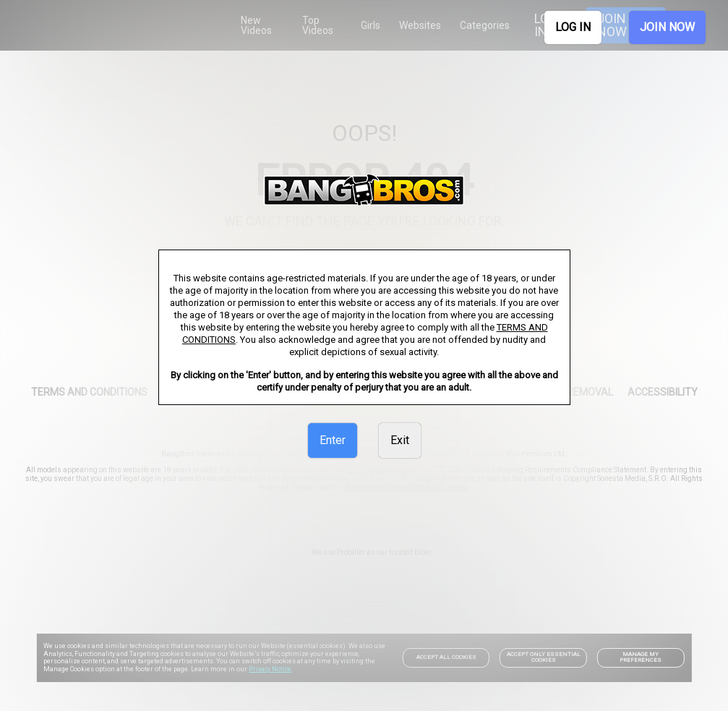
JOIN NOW (667, 27)
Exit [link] (400, 440)
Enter (333, 440)
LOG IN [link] (573, 27)
